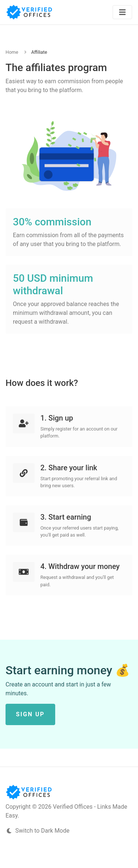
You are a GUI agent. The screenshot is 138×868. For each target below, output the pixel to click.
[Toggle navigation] (122, 12)
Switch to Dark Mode (38, 831)
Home (12, 52)
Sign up (30, 714)
